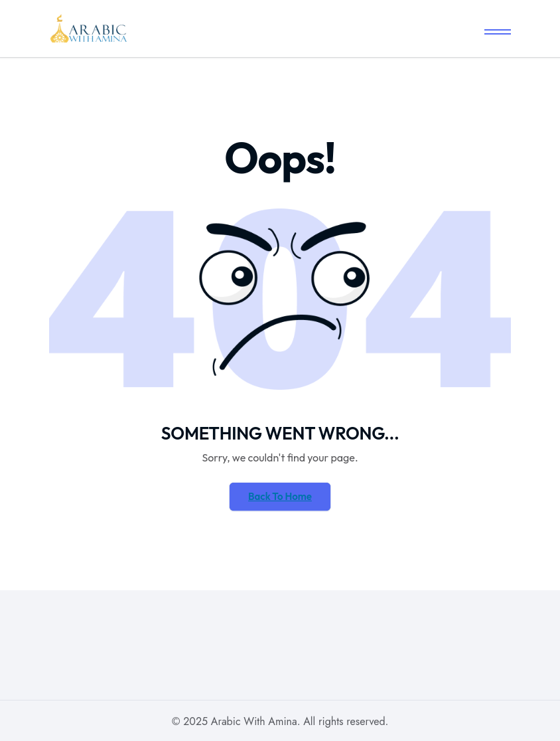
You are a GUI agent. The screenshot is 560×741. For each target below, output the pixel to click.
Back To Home (280, 496)
